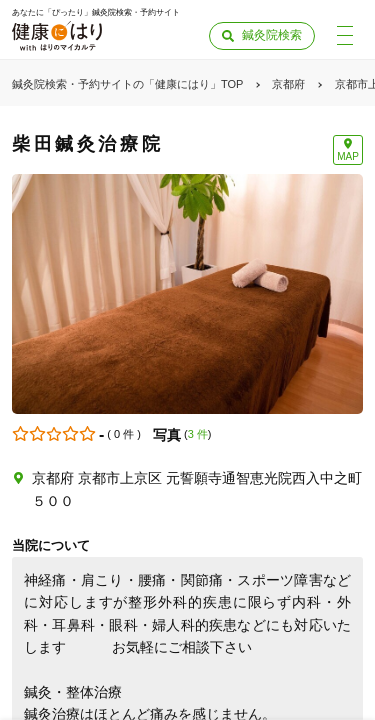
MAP (348, 156)
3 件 (198, 434)
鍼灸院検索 (272, 35)
